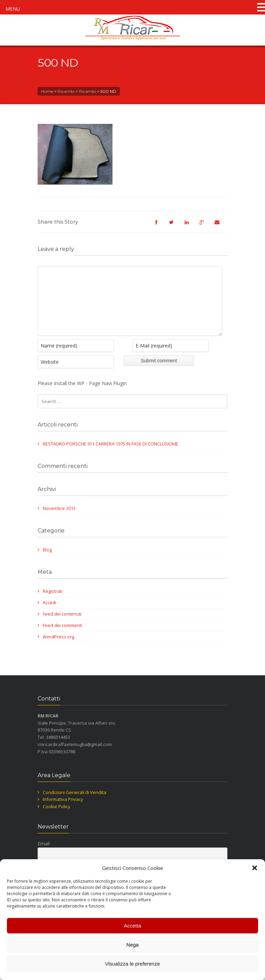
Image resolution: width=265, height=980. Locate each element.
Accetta (132, 926)
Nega (132, 945)
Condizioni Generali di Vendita (75, 803)
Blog (47, 560)
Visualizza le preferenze (133, 964)
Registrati (53, 601)
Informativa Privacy (63, 810)
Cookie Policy (57, 817)
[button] (255, 868)
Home (47, 91)
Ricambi (66, 91)
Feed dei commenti (62, 636)
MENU (13, 9)
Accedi (50, 613)
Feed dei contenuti (62, 624)
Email (44, 854)
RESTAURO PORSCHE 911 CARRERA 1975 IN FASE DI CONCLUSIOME (111, 454)
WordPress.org (58, 647)
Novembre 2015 (59, 519)
